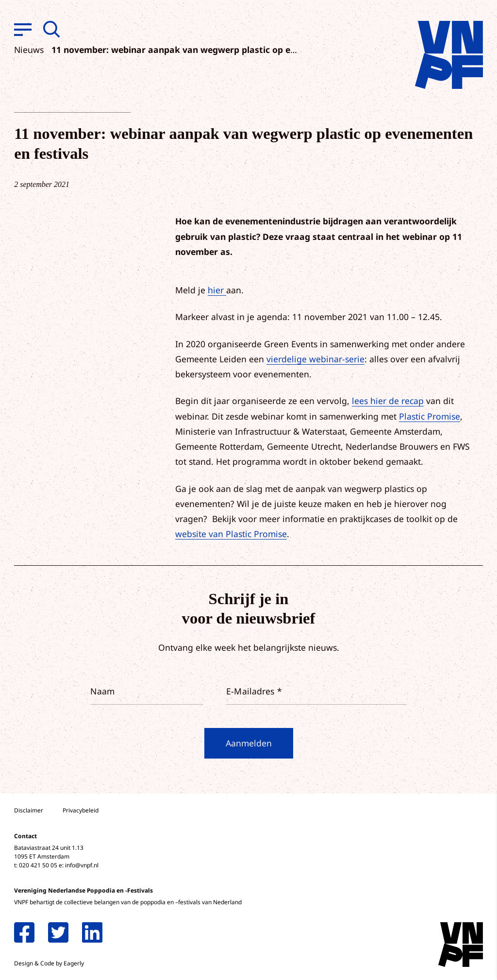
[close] (482, 809)
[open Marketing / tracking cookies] (481, 898)
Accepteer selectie (414, 962)
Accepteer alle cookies (414, 934)
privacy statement (449, 836)
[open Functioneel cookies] (481, 869)
